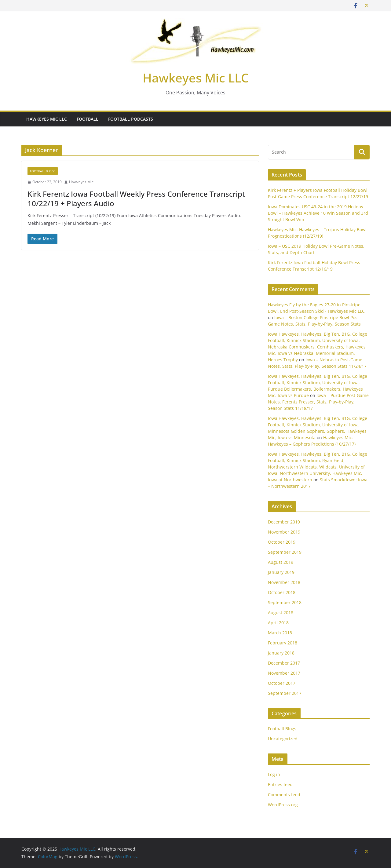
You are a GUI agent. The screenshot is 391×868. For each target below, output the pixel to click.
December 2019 (284, 522)
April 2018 (278, 623)
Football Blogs (43, 171)
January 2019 (281, 572)
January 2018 (281, 653)
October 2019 (282, 542)
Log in (274, 774)
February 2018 (283, 643)
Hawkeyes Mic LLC (196, 78)
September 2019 (285, 552)
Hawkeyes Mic (81, 182)
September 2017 (285, 693)
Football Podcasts (131, 119)
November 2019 (284, 532)
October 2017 (282, 683)
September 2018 (285, 602)
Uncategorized (283, 739)
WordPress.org (283, 805)
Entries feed (280, 784)
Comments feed (284, 795)
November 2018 (284, 582)
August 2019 (281, 562)
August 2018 (281, 613)
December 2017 (284, 663)
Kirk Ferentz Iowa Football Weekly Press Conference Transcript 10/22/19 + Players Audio (136, 199)
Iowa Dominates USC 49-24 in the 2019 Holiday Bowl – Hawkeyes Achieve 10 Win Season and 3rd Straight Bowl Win (318, 213)
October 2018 (282, 592)
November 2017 (284, 673)
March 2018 (280, 633)
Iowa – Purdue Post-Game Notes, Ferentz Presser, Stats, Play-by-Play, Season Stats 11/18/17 (318, 402)
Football (88, 119)
